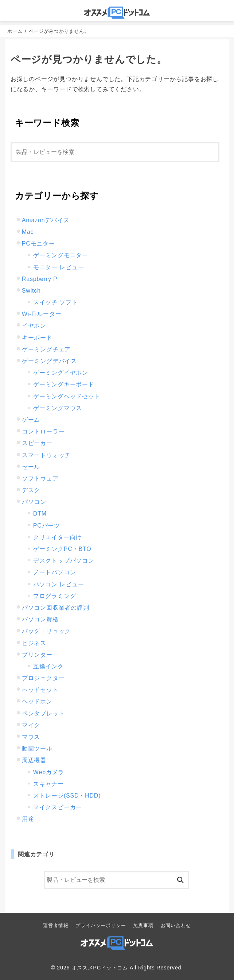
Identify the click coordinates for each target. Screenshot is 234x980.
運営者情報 (56, 926)
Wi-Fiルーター (42, 314)
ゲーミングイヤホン (61, 373)
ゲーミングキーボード (64, 384)
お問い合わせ (176, 926)
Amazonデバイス (46, 220)
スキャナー (48, 784)
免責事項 (143, 926)
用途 (28, 819)
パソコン (34, 502)
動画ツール (37, 748)
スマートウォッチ (46, 455)
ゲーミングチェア (46, 349)
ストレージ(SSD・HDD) (67, 796)
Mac (28, 232)
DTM (40, 514)
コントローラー (43, 431)
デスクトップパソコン (64, 561)
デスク (31, 490)
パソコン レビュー (59, 584)
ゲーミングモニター (61, 255)
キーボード (37, 338)
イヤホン (34, 326)
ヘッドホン (37, 701)
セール (31, 467)
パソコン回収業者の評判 (56, 608)
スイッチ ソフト (56, 302)
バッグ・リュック (46, 631)
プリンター (37, 655)
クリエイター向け (58, 537)
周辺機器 (34, 760)
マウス (31, 737)
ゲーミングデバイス (49, 361)
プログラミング (55, 596)
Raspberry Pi (40, 279)
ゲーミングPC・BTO (62, 549)
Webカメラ (49, 772)
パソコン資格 (40, 619)
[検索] (115, 152)
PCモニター (38, 244)
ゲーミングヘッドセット (67, 396)
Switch (31, 291)
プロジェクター (43, 678)
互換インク (48, 666)
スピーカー (37, 443)
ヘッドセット (40, 690)
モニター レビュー (59, 267)
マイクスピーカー (58, 807)
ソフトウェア (40, 479)
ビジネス (34, 643)
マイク (31, 725)
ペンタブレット (43, 713)
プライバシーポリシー (101, 926)
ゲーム (31, 420)
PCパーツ (47, 526)
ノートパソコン (55, 572)
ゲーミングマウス (58, 408)
